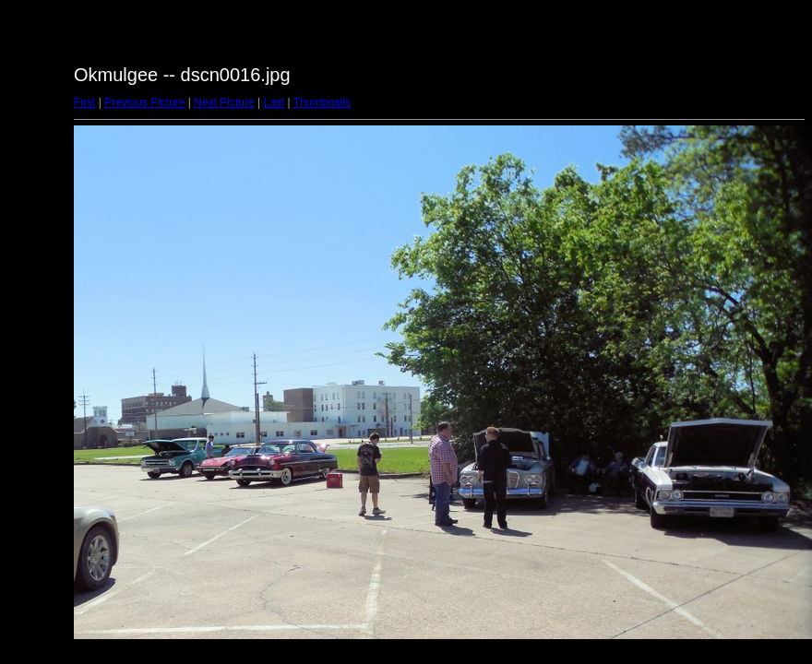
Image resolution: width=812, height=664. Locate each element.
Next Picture (224, 102)
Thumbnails (322, 102)
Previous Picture (144, 102)
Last (274, 102)
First (84, 102)
